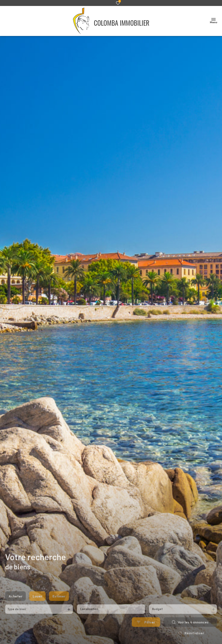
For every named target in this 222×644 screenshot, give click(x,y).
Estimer (59, 604)
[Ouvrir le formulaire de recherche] (146, 630)
